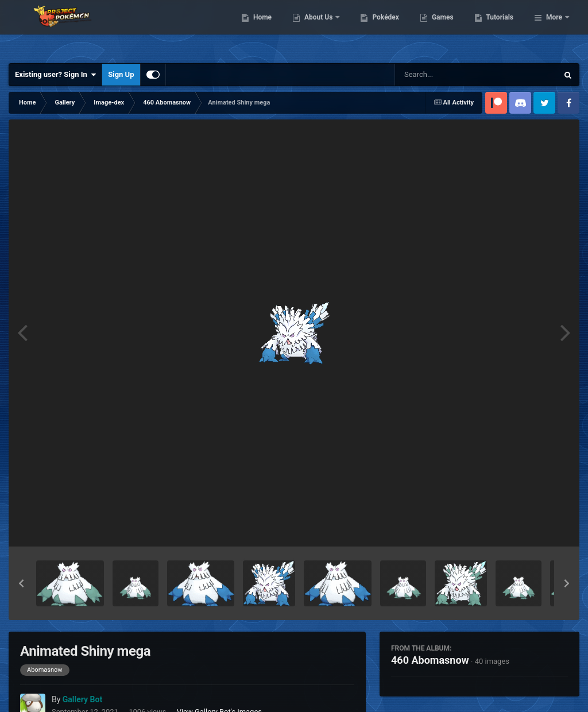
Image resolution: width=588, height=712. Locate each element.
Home (321, 29)
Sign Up (121, 74)
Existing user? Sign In (55, 75)
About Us (378, 29)
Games (502, 29)
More (554, 29)
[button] (21, 583)
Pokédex (445, 29)
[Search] (447, 75)
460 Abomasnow (430, 660)
